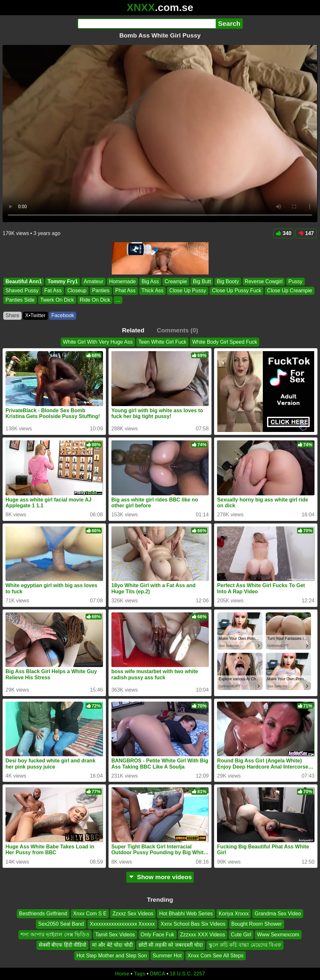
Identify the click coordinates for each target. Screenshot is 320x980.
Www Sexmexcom (278, 935)
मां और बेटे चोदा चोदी (112, 945)
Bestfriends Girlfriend (43, 914)
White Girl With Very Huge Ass (98, 342)
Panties (101, 291)
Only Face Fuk (158, 935)
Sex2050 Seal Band (61, 924)
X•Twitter (35, 315)
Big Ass (150, 281)
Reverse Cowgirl (264, 281)
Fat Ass (53, 291)
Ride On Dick (95, 300)
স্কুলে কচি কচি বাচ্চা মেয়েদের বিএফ (245, 945)
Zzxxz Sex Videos (133, 914)
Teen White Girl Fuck (162, 342)
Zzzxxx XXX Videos (203, 935)
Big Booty (228, 281)
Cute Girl (241, 935)
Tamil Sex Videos (115, 935)
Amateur (93, 281)
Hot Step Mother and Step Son (112, 956)
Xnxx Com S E (90, 914)
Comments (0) (177, 330)
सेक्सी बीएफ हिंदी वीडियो (62, 945)
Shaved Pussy (22, 291)
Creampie (176, 281)
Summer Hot (167, 956)
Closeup (77, 291)
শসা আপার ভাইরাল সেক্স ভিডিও (55, 935)
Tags (139, 974)
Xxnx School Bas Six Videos (193, 924)
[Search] (147, 24)
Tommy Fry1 (63, 281)
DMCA (158, 974)
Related (133, 330)
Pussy (295, 281)
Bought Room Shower (257, 924)
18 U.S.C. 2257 (187, 974)
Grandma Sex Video (278, 914)
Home (122, 974)
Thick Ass (152, 291)
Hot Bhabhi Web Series (186, 914)
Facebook (63, 315)
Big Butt (202, 281)
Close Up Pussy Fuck (237, 291)
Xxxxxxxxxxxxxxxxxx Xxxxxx (122, 924)
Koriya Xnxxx (234, 914)
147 (306, 233)
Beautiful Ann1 (24, 281)
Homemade (123, 281)
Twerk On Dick (57, 300)
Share (12, 315)
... (118, 300)
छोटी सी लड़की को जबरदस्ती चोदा (171, 945)
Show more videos (160, 877)
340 (284, 233)
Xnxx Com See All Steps (216, 956)
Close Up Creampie (290, 291)
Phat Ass (125, 291)
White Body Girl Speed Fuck (225, 342)
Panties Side (20, 300)
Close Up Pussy (188, 291)
